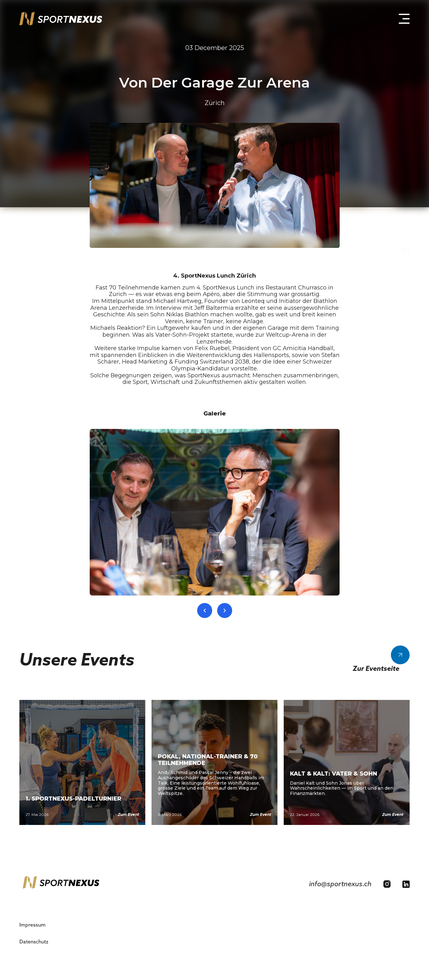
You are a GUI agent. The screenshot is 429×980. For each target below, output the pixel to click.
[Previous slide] (205, 611)
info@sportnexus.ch (340, 884)
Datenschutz (34, 942)
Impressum (32, 925)
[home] (61, 19)
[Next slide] (225, 611)
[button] (401, 19)
